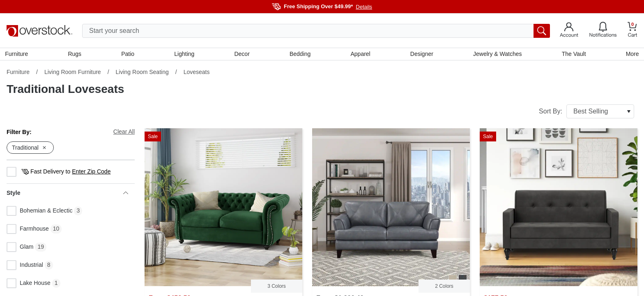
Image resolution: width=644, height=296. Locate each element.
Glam (20, 249)
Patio (129, 55)
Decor (242, 55)
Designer (421, 55)
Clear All (124, 133)
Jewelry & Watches (497, 55)
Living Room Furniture (73, 74)
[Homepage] (39, 31)
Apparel (360, 55)
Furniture (18, 55)
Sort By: (586, 113)
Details (364, 7)
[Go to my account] (569, 31)
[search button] (542, 31)
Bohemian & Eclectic (39, 213)
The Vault (573, 55)
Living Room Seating (142, 74)
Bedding (300, 55)
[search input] (316, 31)
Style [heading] (67, 194)
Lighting (185, 55)
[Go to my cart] (632, 31)
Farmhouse (28, 231)
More (631, 55)
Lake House (29, 285)
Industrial (25, 267)
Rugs (76, 55)
